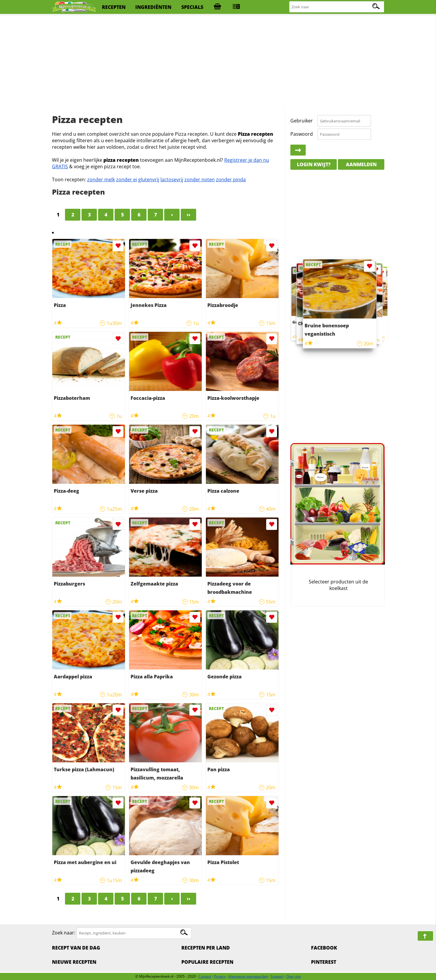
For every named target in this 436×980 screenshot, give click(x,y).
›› (188, 215)
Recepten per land (206, 948)
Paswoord (302, 134)
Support (277, 976)
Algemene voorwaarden (248, 976)
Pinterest (324, 962)
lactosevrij (172, 179)
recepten (114, 7)
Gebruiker (302, 121)
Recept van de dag (76, 948)
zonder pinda (231, 179)
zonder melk (101, 179)
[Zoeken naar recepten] (337, 7)
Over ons (294, 976)
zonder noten (200, 179)
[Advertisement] (218, 62)
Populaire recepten (207, 962)
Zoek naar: (64, 933)
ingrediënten (153, 7)
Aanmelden (361, 164)
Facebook (324, 948)
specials (192, 7)
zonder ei (127, 179)
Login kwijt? (314, 164)
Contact (205, 976)
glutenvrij (149, 179)
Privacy (220, 976)
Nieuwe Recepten (74, 962)
